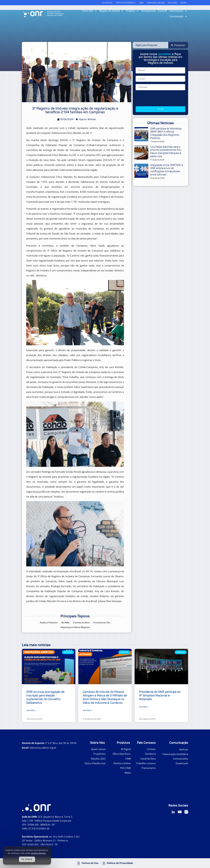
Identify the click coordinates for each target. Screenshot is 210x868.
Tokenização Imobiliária (175, 754)
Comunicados (181, 759)
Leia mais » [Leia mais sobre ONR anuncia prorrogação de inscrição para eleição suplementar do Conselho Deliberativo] (31, 710)
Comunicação (178, 16)
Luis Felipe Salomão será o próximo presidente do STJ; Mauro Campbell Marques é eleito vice (166, 152)
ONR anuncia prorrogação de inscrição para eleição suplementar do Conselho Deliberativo (45, 697)
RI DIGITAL (107, 3)
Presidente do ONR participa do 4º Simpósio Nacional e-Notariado (160, 695)
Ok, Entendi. (27, 859)
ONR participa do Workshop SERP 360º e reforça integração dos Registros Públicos (166, 133)
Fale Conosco (178, 11)
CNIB (141, 3)
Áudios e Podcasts (49, 623)
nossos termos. (39, 853)
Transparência (148, 11)
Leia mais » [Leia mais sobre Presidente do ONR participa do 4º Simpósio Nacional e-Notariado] (144, 707)
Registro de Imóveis (112, 11)
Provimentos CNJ (102, 623)
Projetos (132, 11)
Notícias (184, 749)
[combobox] (150, 45)
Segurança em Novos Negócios (75, 627)
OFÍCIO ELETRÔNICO (126, 3)
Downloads (182, 763)
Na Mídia (65, 623)
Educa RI (162, 11)
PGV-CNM (173, 3)
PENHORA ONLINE (156, 3)
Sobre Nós (90, 11)
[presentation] (158, 98)
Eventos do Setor (81, 623)
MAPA (184, 3)
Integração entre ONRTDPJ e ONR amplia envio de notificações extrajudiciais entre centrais (167, 170)
